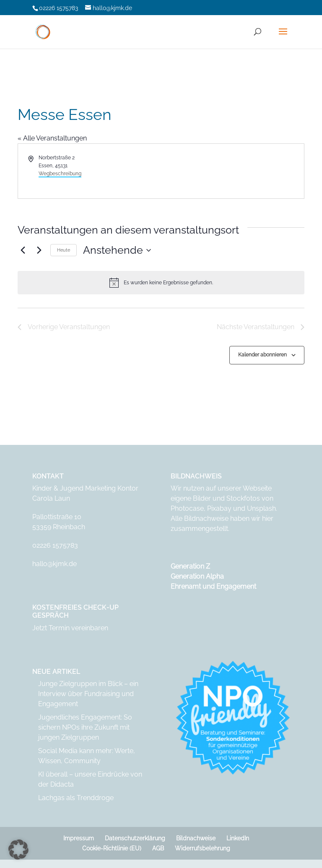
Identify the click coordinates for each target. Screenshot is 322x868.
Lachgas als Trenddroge (76, 798)
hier (268, 518)
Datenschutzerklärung (135, 838)
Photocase (187, 508)
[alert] (161, 283)
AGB (158, 848)
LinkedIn (238, 838)
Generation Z (190, 566)
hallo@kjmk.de (55, 564)
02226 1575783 (55, 545)
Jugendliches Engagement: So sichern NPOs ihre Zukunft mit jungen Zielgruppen (85, 727)
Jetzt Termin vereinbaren (70, 628)
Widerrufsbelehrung (203, 848)
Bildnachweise (196, 838)
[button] (18, 850)
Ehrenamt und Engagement (213, 586)
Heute (64, 250)
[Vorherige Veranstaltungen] (23, 250)
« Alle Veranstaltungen (52, 138)
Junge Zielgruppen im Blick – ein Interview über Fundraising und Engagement (88, 694)
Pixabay (219, 508)
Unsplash (261, 508)
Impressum (79, 838)
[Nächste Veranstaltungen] (39, 250)
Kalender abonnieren (262, 355)
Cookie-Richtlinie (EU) (112, 848)
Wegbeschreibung (60, 174)
